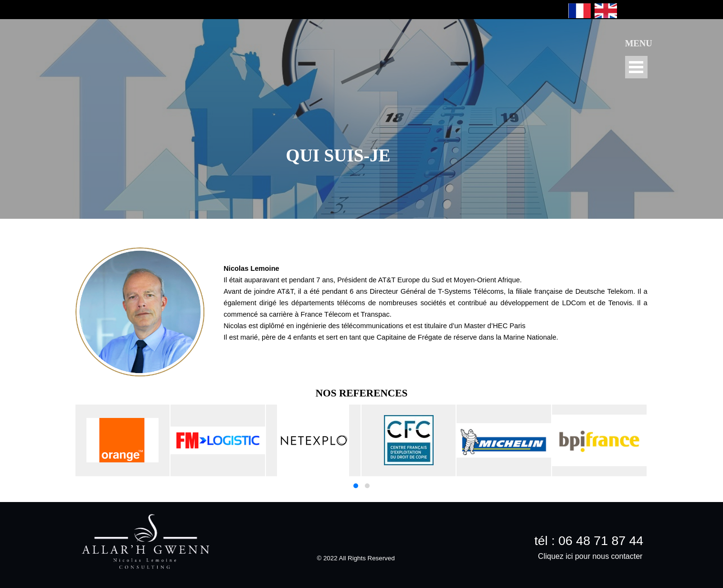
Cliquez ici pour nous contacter (590, 556)
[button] (356, 486)
